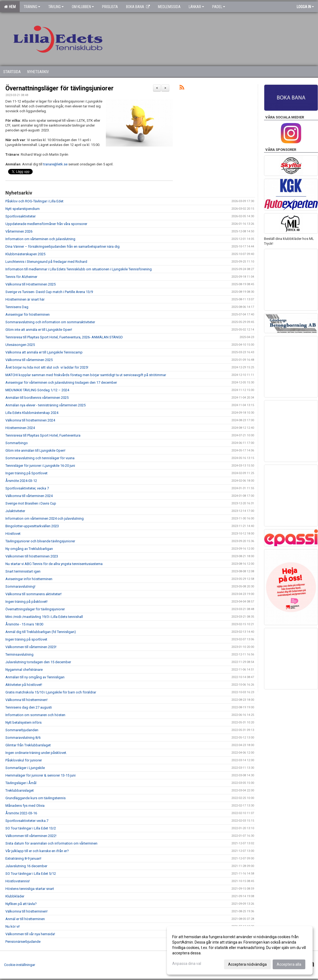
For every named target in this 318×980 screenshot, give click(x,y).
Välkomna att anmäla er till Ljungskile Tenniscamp (44, 352)
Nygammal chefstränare (24, 670)
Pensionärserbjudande (23, 942)
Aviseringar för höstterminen (28, 314)
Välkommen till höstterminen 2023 (32, 556)
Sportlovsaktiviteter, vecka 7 (27, 488)
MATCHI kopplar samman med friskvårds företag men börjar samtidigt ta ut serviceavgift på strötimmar (86, 375)
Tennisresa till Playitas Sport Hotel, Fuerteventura (43, 435)
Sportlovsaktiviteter (21, 216)
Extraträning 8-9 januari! (23, 858)
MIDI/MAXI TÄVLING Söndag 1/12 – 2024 (37, 390)
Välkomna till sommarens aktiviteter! (33, 594)
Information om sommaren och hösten (35, 715)
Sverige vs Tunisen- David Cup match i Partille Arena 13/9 (49, 292)
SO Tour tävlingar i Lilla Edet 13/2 (31, 828)
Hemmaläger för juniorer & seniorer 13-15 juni (40, 775)
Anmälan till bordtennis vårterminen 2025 (37, 398)
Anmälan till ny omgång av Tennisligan (35, 677)
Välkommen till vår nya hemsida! (30, 934)
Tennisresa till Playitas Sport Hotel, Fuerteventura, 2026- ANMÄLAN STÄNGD (64, 337)
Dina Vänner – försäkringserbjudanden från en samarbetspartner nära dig (62, 246)
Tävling (56, 7)
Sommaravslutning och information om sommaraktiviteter (50, 322)
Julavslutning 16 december (26, 866)
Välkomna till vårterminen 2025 (29, 360)
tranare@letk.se (55, 164)
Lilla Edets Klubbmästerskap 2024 (32, 413)
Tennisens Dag (17, 307)
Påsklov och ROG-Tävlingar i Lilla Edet (34, 201)
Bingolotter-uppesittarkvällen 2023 (32, 526)
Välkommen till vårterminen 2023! (31, 647)
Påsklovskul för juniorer (24, 760)
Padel (219, 7)
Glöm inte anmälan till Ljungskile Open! (35, 450)
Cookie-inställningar (20, 965)
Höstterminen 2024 (20, 428)
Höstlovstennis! (18, 881)
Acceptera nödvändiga (247, 964)
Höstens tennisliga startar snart (30, 889)
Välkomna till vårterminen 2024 (29, 496)
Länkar (196, 7)
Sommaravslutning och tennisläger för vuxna (40, 458)
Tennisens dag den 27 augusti (29, 707)
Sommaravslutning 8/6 (23, 738)
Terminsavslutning (19, 654)
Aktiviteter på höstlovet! (24, 685)
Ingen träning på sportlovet (26, 639)
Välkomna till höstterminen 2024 (30, 420)
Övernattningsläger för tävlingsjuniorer (60, 88)
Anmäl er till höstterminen (25, 919)
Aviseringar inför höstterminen (29, 579)
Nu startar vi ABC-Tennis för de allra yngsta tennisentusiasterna (54, 564)
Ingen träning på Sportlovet (26, 473)
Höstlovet (13, 534)
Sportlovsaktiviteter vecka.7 (27, 821)
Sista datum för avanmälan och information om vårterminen (51, 843)
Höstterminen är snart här (25, 299)
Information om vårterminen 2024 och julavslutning (45, 518)
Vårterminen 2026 (19, 231)
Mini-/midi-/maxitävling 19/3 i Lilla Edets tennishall (44, 617)
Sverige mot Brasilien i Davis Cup (31, 503)
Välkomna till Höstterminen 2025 (31, 284)
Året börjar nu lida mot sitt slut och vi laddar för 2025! (47, 367)
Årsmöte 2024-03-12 (21, 481)
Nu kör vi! (13, 926)
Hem (10, 7)
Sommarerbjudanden (22, 730)
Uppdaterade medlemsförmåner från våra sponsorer (46, 224)
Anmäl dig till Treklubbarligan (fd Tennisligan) (41, 632)
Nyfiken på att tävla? (21, 904)
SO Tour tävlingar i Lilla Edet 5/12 (31, 874)
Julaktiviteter (15, 511)
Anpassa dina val (187, 964)
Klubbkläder (15, 896)
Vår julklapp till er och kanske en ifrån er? (37, 851)
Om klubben (83, 7)
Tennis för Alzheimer (21, 277)
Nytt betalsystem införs (23, 722)
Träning (32, 7)
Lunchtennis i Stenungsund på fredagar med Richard (46, 262)
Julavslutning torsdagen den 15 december (38, 662)
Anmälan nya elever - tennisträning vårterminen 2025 (45, 405)
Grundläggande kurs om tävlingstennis (35, 798)
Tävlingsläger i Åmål (21, 783)
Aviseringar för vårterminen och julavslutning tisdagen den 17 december (61, 382)
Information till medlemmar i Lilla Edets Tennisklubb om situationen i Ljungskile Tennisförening (79, 269)
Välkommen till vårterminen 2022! (31, 836)
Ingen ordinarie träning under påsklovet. (36, 753)
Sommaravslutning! (20, 586)
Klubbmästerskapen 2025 (25, 254)
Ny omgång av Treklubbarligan (29, 549)
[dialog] (240, 950)
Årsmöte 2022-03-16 (21, 813)
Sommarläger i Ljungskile (25, 768)
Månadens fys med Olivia (25, 806)
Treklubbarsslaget (20, 790)
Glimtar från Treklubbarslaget (28, 745)
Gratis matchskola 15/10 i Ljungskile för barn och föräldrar (51, 692)
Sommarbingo (17, 443)
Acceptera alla (289, 964)
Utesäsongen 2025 (20, 345)
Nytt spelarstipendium (23, 209)
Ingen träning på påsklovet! (26, 602)
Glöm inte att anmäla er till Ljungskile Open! (39, 330)
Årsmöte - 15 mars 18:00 (24, 624)
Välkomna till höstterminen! (26, 700)
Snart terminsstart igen (23, 571)
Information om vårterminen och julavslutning (40, 239)
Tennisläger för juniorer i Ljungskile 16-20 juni (40, 466)
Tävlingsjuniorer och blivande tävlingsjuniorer (40, 541)
